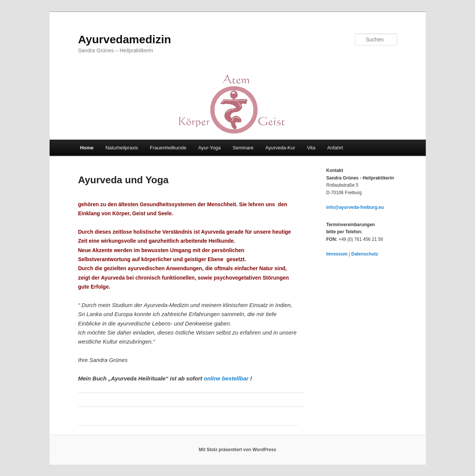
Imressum (337, 254)
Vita (311, 148)
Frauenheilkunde (168, 148)
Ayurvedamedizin (125, 39)
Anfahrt (335, 148)
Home (87, 148)
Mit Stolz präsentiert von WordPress (238, 450)
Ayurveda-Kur (280, 148)
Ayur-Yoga (209, 148)
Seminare (243, 148)
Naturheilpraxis (122, 148)
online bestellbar (226, 378)
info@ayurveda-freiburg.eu (355, 207)
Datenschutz (365, 254)
